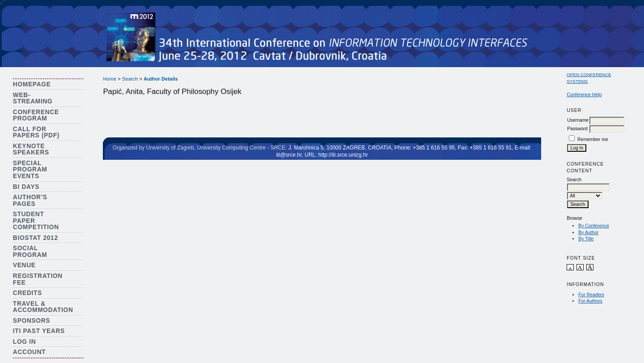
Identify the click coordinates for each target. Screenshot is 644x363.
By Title (586, 239)
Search (130, 79)
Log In (25, 342)
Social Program (30, 252)
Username (578, 120)
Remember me (593, 139)
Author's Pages (30, 201)
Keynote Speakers (31, 149)
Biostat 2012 (36, 238)
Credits (28, 293)
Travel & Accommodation (43, 307)
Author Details (161, 79)
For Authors (590, 301)
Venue (24, 265)
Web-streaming (33, 98)
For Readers (591, 295)
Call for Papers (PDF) (36, 132)
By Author (588, 233)
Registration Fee (38, 279)
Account (30, 352)
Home (110, 79)
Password (577, 129)
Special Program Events (30, 170)
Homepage (32, 84)
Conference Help (584, 95)
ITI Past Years (39, 331)
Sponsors (32, 321)
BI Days (26, 187)
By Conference (594, 226)
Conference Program (36, 115)
